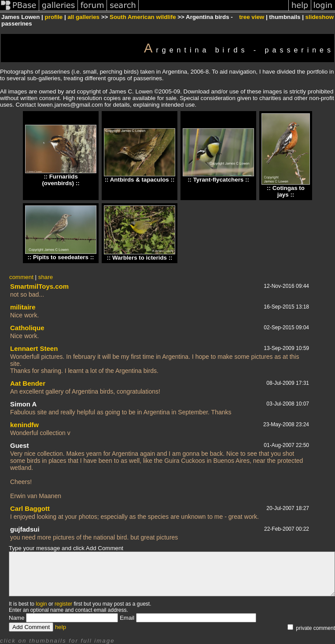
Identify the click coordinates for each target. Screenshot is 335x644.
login (41, 604)
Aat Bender (28, 383)
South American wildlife (143, 17)
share (46, 277)
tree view (252, 17)
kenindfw (24, 425)
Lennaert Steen (34, 348)
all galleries (83, 17)
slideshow (320, 17)
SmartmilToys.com (39, 286)
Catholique (27, 328)
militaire (23, 307)
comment (21, 277)
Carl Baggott (30, 508)
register (63, 604)
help (61, 627)
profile (54, 17)
